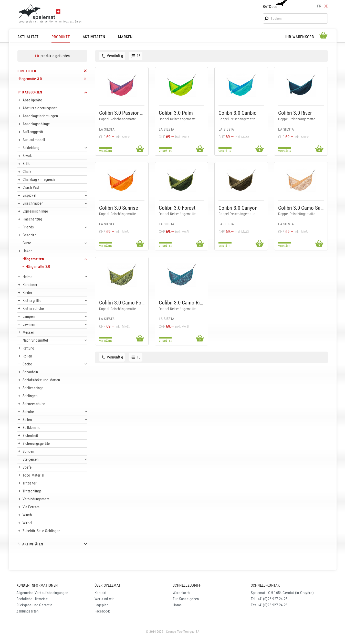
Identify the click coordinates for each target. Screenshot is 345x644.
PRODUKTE (61, 37)
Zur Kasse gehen (186, 599)
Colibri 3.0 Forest (177, 208)
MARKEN (125, 37)
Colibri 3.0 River (295, 113)
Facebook (102, 611)
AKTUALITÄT (28, 37)
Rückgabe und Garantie (34, 605)
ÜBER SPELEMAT (108, 585)
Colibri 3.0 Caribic (237, 113)
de (326, 6)
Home (177, 605)
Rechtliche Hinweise (32, 599)
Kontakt (101, 593)
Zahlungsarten (28, 611)
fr (319, 6)
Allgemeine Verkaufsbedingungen (42, 593)
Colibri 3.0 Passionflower (122, 113)
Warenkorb (181, 593)
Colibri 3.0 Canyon (238, 208)
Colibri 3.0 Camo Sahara (301, 208)
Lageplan (101, 605)
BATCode (274, 4)
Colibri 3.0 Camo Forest (122, 303)
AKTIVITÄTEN (94, 37)
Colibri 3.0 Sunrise (119, 208)
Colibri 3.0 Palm (176, 113)
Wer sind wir (104, 599)
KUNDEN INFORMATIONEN (37, 585)
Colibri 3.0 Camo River (181, 303)
